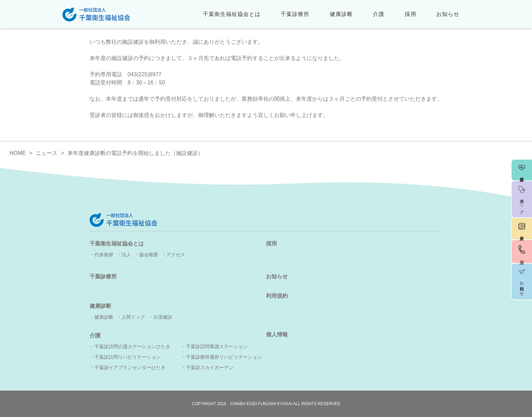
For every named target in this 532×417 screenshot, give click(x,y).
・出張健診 (160, 317)
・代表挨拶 (101, 255)
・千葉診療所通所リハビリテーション (222, 357)
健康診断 (341, 14)
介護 (379, 14)
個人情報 (277, 334)
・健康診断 (101, 317)
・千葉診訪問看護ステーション (214, 346)
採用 (411, 14)
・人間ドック (131, 317)
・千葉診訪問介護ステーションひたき (130, 346)
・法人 (124, 255)
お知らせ (448, 14)
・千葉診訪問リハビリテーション (125, 357)
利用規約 (277, 296)
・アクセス (173, 255)
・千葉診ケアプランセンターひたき (128, 368)
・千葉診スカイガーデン (207, 368)
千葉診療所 (295, 14)
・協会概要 (146, 255)
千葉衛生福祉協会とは (232, 14)
